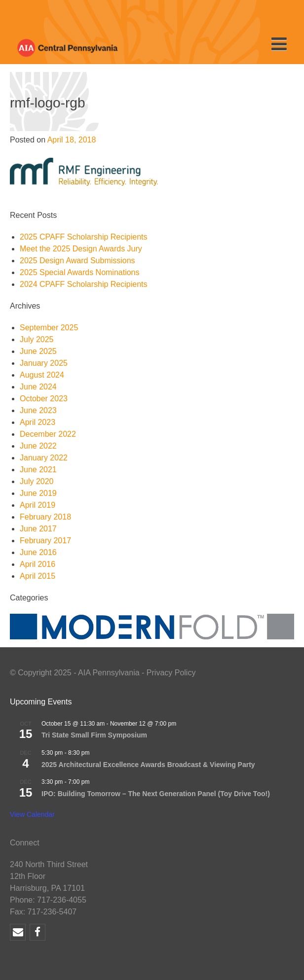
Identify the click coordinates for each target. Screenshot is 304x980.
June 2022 (38, 446)
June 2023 (38, 410)
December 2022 (48, 434)
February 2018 (45, 517)
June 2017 (38, 529)
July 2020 (37, 481)
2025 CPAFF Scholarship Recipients (84, 237)
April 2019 (38, 505)
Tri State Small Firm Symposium (94, 735)
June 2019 (38, 493)
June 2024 (38, 387)
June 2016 (38, 552)
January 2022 (44, 458)
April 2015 (38, 576)
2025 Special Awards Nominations (80, 272)
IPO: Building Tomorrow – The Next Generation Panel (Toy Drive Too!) (156, 794)
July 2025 (37, 339)
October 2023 (44, 399)
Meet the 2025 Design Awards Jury (81, 249)
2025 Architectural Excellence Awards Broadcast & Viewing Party (148, 765)
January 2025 (44, 363)
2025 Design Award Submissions (77, 261)
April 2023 (38, 422)
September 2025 (49, 328)
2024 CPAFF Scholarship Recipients (84, 284)
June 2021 (38, 470)
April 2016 (38, 564)
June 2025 (38, 351)
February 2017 (45, 541)
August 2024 (42, 375)
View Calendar (32, 814)
